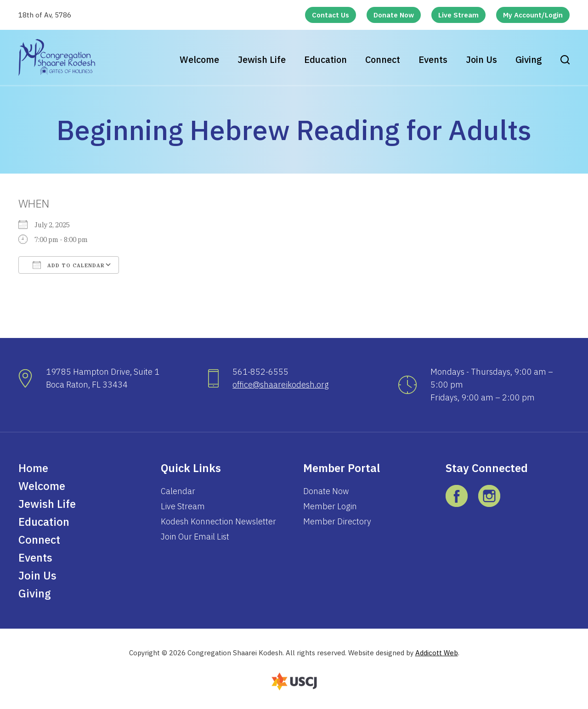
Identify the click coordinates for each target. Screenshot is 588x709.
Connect (383, 59)
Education (325, 59)
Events (433, 59)
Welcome (199, 59)
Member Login (330, 506)
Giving (529, 59)
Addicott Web (437, 653)
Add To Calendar (69, 265)
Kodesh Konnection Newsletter (218, 521)
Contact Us (331, 15)
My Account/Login (533, 15)
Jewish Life (262, 59)
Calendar (178, 491)
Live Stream (458, 15)
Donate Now (394, 15)
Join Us (481, 59)
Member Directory (337, 521)
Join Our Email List (195, 537)
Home (33, 468)
